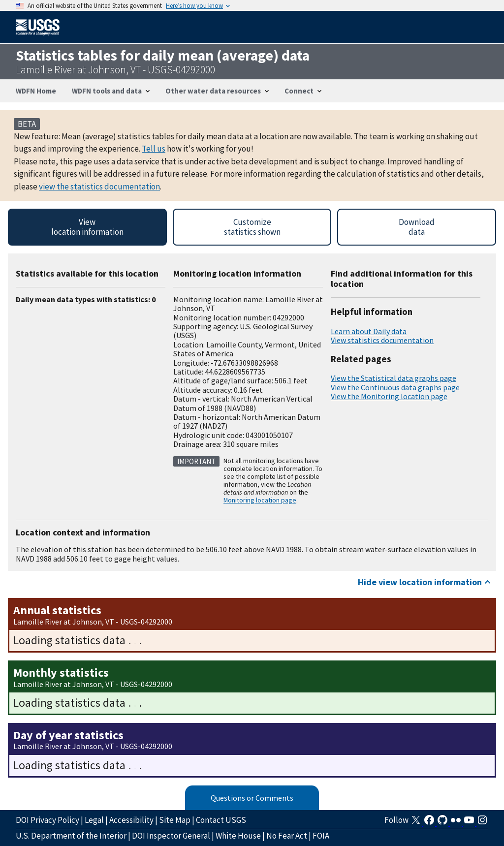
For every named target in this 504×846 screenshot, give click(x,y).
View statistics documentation (382, 340)
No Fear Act (287, 836)
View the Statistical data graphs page (394, 378)
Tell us (154, 149)
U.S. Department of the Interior (71, 836)
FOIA (321, 836)
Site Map (175, 820)
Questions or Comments (252, 798)
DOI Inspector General (171, 836)
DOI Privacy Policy (47, 820)
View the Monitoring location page (389, 396)
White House (238, 836)
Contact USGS (221, 820)
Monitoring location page (260, 500)
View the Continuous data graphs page (395, 387)
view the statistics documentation (99, 187)
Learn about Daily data (369, 331)
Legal (94, 820)
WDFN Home (36, 91)
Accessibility (131, 820)
